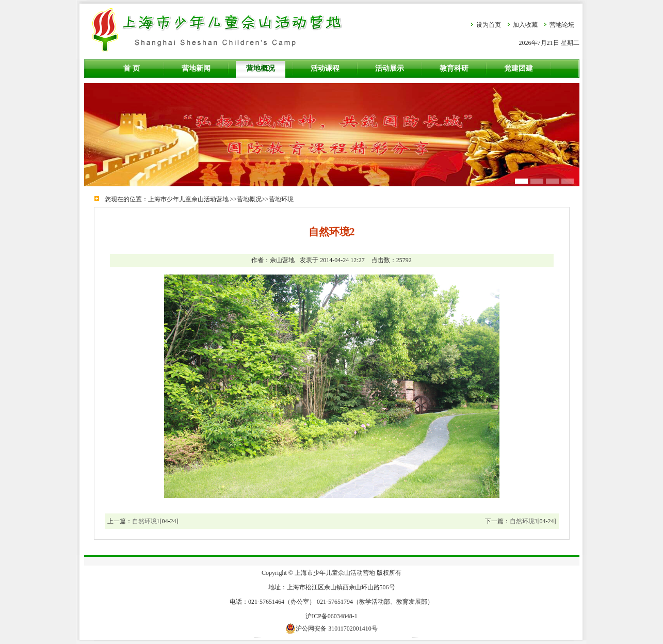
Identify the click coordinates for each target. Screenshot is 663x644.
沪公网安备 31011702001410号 (332, 629)
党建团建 (519, 68)
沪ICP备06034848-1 (332, 616)
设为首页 (489, 25)
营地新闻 (196, 68)
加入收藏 (525, 25)
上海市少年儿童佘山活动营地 (188, 199)
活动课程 (325, 68)
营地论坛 (562, 25)
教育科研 (454, 68)
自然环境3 (524, 521)
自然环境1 (146, 521)
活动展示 (390, 68)
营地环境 (281, 199)
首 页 (132, 68)
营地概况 (261, 68)
